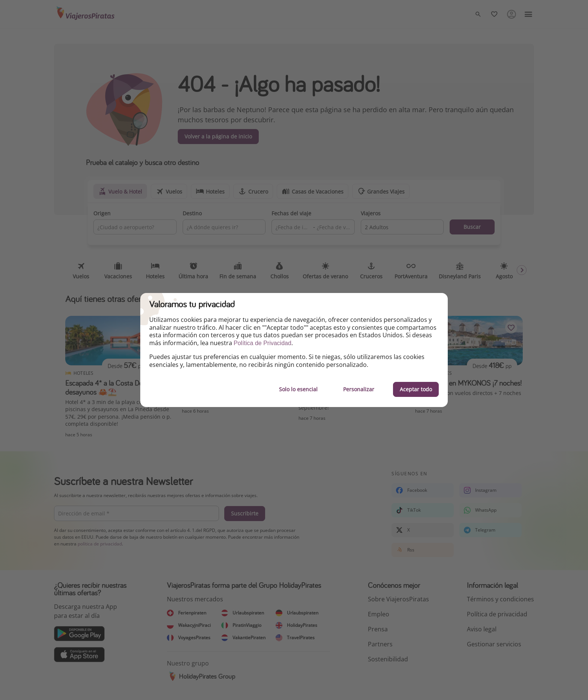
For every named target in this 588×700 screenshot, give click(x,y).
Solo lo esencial (298, 389)
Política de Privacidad (262, 343)
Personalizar (359, 389)
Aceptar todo (416, 389)
